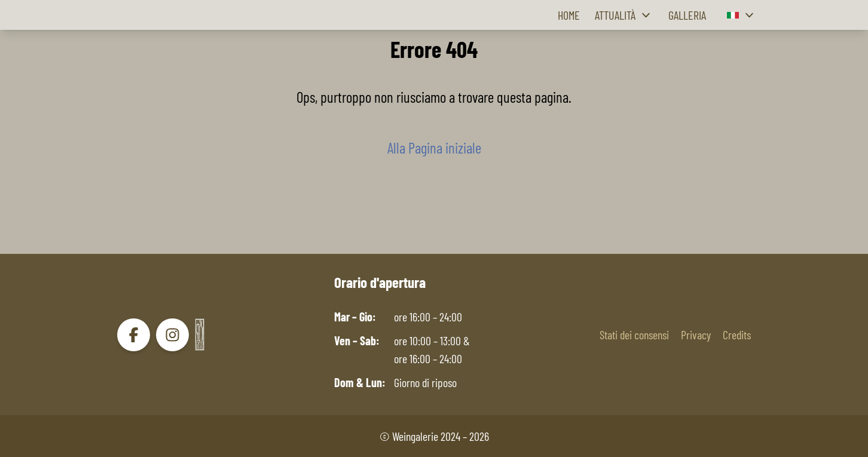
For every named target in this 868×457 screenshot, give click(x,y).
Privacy (696, 335)
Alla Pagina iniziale (434, 148)
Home (569, 15)
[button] (742, 15)
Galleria (687, 15)
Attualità (624, 15)
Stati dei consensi (634, 335)
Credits (737, 335)
